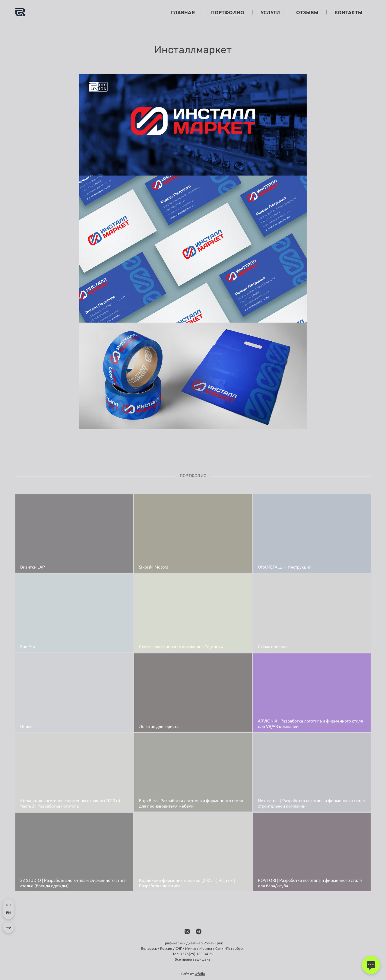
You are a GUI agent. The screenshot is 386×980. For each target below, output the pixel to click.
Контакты (349, 12)
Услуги (270, 12)
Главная (183, 12)
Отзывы (307, 12)
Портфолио (228, 12)
